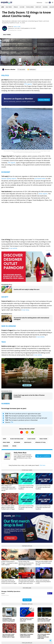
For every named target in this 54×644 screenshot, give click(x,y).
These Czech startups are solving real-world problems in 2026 (43, 582)
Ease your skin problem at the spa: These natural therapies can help (44, 563)
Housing (45, 7)
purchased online (40, 179)
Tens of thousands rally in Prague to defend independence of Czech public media (44, 636)
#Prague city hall (41, 442)
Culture (22, 7)
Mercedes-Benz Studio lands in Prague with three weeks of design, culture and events (27, 582)
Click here (42, 465)
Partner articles (27, 546)
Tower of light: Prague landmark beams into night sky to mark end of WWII (44, 620)
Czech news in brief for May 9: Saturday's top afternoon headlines (43, 507)
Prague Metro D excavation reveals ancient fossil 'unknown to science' (27, 636)
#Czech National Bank (17, 439)
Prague (16, 7)
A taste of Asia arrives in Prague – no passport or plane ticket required (10, 563)
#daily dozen (43, 439)
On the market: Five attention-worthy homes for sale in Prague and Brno (26, 563)
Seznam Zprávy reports (9, 179)
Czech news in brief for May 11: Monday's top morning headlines (26, 487)
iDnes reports (43, 194)
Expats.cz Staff (17, 27)
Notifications (31, 69)
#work (14, 446)
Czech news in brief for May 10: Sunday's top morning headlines (26, 507)
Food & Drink (30, 7)
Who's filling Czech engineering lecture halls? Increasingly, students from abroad (9, 488)
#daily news (6, 442)
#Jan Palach (28, 442)
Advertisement (49, 250)
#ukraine (5, 446)
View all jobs (27, 600)
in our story (25, 310)
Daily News (9, 7)
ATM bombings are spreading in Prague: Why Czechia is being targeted (9, 620)
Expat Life (38, 7)
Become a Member (44, 100)
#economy (17, 442)
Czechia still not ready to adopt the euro (27, 289)
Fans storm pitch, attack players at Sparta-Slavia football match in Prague (8, 507)
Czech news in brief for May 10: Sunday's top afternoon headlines (43, 487)
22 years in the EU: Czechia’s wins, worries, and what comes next (27, 620)
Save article (21, 69)
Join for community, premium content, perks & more (19, 101)
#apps (4, 439)
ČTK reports (28, 84)
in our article (13, 248)
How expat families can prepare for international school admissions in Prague (9, 582)
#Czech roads (31, 439)
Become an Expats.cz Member (18, 99)
